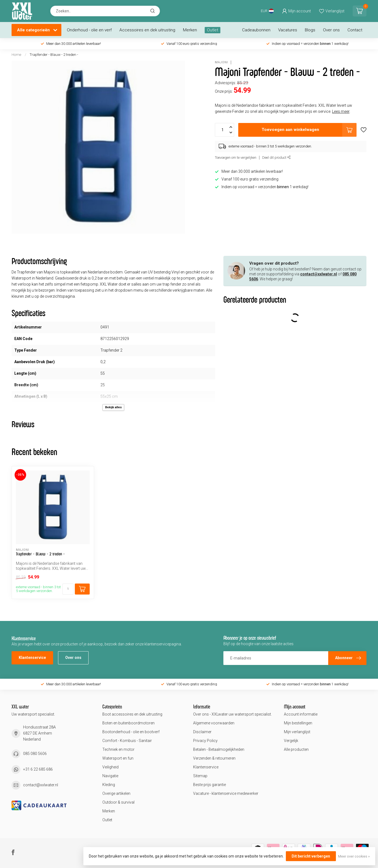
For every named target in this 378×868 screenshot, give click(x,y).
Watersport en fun (118, 758)
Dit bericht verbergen (311, 856)
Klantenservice (32, 658)
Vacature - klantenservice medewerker (226, 793)
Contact (355, 30)
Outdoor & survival (118, 802)
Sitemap (200, 776)
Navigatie (110, 776)
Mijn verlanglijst (297, 732)
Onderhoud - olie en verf (89, 30)
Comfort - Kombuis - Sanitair (127, 741)
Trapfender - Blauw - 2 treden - (54, 55)
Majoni (221, 62)
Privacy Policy (205, 741)
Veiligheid (110, 767)
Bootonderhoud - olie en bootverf (131, 732)
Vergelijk (291, 741)
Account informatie (301, 714)
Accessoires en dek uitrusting (147, 30)
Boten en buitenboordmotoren (128, 723)
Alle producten (296, 749)
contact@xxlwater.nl (319, 274)
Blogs (310, 30)
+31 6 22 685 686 (38, 769)
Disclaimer (202, 732)
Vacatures (288, 30)
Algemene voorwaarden (214, 723)
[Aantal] (68, 589)
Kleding (109, 785)
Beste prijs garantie (209, 785)
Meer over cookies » (354, 856)
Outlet (213, 30)
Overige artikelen (116, 793)
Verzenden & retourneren (214, 758)
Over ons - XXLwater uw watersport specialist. (232, 714)
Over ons (331, 30)
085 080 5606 (35, 754)
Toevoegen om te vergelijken (236, 158)
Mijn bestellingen (298, 723)
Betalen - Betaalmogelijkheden (219, 749)
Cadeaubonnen (256, 30)
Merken (190, 30)
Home (16, 55)
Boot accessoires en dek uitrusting (132, 714)
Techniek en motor (118, 749)
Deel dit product (276, 158)
